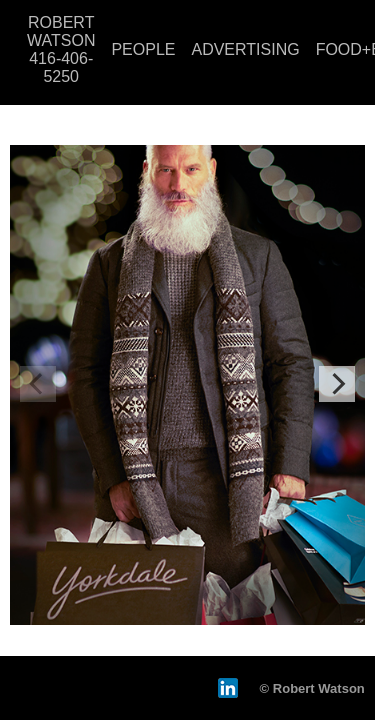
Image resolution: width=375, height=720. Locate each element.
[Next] (337, 384)
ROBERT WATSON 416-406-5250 (61, 49)
